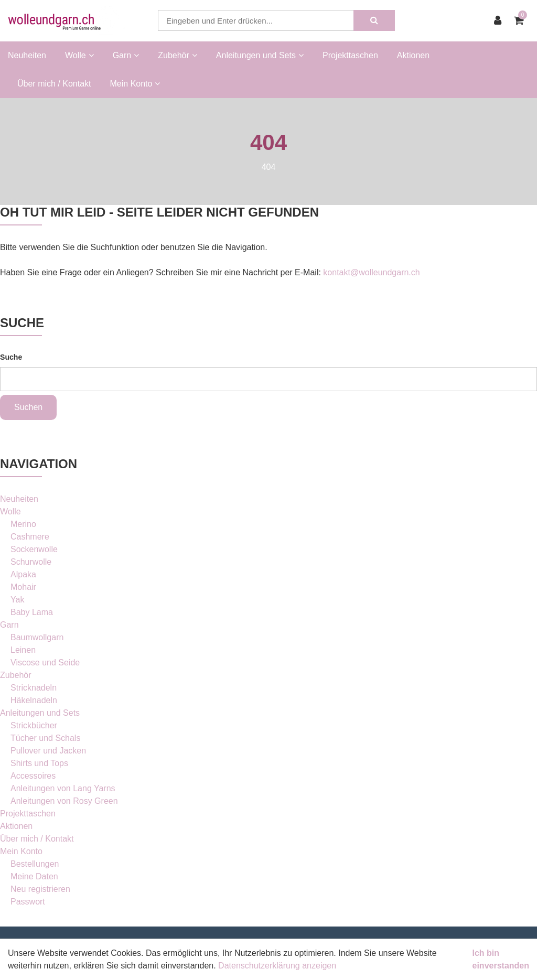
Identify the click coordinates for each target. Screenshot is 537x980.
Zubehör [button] (178, 55)
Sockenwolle (34, 549)
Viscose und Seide (45, 663)
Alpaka (23, 574)
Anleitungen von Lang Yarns (63, 788)
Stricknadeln (34, 688)
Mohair (23, 587)
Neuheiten (27, 55)
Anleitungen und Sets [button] (260, 55)
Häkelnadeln (34, 700)
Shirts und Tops (39, 763)
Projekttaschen (350, 55)
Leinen (23, 650)
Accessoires (33, 776)
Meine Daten (34, 876)
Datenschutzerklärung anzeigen (277, 966)
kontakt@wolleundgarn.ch (371, 272)
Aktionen (413, 55)
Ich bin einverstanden (501, 959)
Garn (9, 625)
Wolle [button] (79, 55)
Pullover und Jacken (48, 751)
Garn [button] (126, 55)
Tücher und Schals (45, 738)
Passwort (28, 902)
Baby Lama (32, 612)
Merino (23, 524)
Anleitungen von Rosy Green (64, 801)
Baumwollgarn (37, 637)
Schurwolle (31, 562)
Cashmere (30, 537)
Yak (17, 600)
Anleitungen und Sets (40, 713)
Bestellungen (35, 864)
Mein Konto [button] (135, 84)
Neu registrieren (40, 889)
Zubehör (16, 675)
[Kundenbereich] (500, 20)
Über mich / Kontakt (54, 84)
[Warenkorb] (522, 20)
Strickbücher (34, 725)
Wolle (10, 511)
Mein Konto (21, 851)
